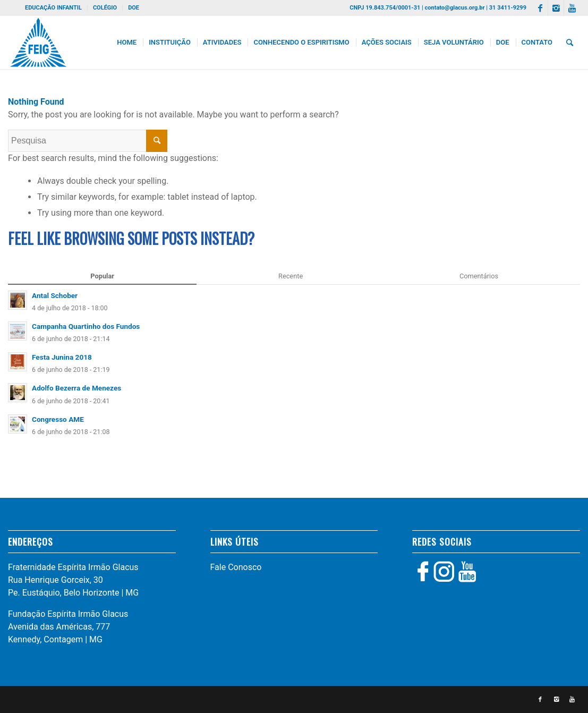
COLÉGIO (105, 8)
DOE (134, 8)
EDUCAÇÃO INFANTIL (53, 8)
